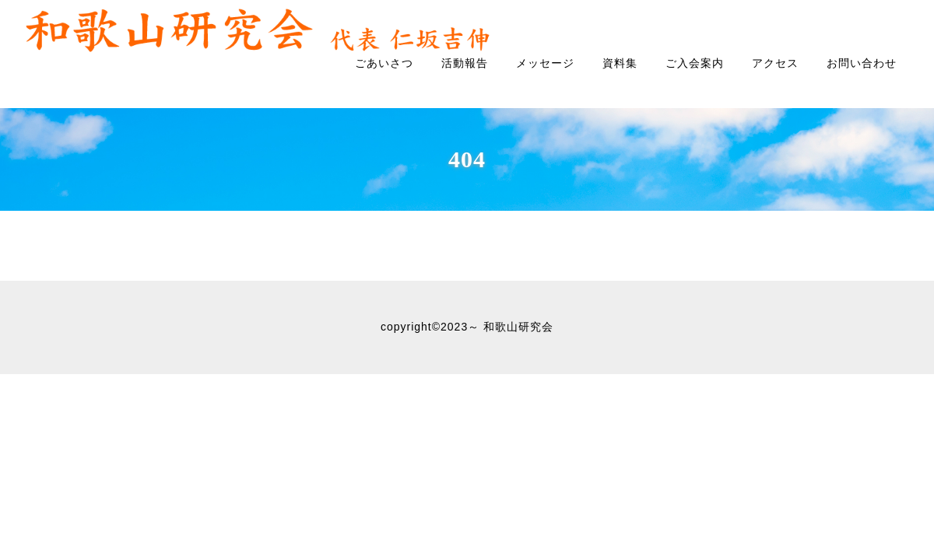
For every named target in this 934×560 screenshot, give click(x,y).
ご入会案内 (695, 63)
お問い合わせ (862, 63)
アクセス (775, 63)
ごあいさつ (384, 63)
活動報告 (465, 63)
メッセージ (545, 63)
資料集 (620, 63)
